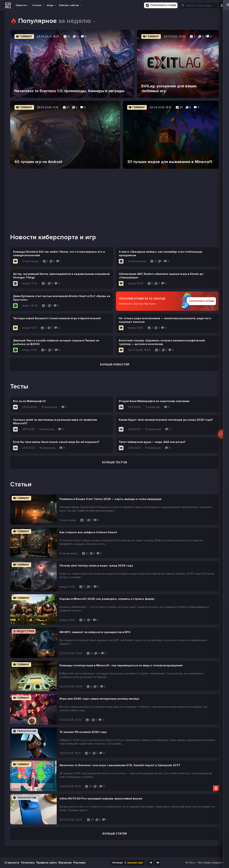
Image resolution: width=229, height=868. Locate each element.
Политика (28, 863)
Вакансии (65, 863)
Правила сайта (47, 863)
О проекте (12, 863)
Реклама (79, 863)
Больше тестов (115, 462)
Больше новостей (115, 364)
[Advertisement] (114, 197)
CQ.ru (192, 863)
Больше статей (115, 834)
